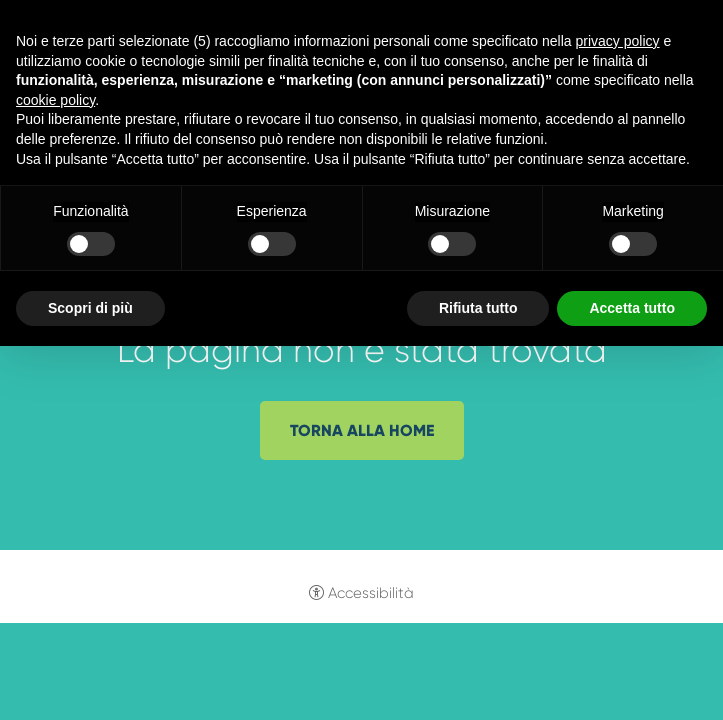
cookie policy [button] (55, 100)
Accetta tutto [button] (632, 308)
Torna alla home (362, 430)
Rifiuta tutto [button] (478, 308)
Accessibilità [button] (371, 593)
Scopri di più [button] (90, 308)
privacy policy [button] (618, 41)
